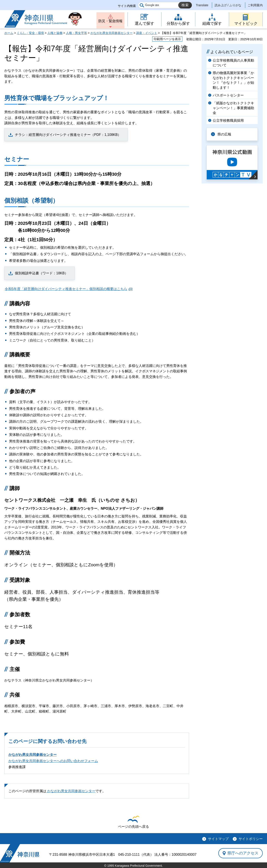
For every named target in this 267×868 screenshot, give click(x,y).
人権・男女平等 (76, 33)
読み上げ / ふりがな (228, 5)
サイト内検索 (127, 6)
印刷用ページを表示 (167, 39)
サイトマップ (218, 839)
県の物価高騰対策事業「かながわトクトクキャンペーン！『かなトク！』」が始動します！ (233, 80)
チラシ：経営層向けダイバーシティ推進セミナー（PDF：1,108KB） (68, 135)
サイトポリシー (251, 839)
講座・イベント (147, 33)
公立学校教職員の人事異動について (233, 63)
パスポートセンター (228, 95)
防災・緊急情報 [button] (110, 21)
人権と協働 (55, 33)
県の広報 (224, 134)
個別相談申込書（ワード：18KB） (41, 273)
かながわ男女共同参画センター (112, 33)
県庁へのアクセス (243, 853)
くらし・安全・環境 (30, 33)
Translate (202, 5)
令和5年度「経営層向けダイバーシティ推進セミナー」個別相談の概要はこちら (66, 289)
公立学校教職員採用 (228, 120)
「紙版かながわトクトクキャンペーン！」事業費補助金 (233, 108)
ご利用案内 (255, 5)
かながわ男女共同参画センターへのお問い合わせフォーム (53, 761)
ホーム (9, 33)
